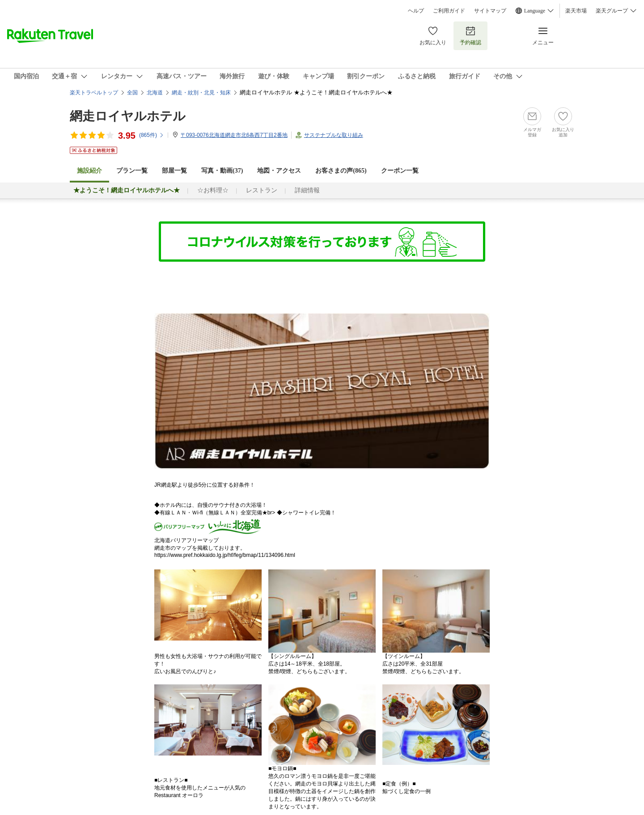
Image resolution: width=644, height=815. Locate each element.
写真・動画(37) (222, 171)
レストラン (262, 190)
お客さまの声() (341, 171)
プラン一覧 (132, 171)
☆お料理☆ (213, 190)
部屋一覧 (174, 171)
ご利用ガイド (449, 11)
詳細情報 (307, 190)
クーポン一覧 (400, 171)
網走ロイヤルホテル (128, 116)
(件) (152, 135)
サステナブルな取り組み (334, 135)
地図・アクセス (279, 171)
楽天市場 (576, 11)
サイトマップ (490, 11)
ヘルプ (416, 11)
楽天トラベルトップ (94, 93)
